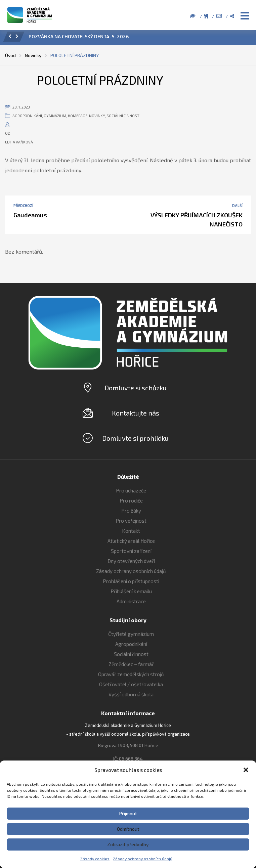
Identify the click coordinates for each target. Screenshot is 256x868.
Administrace (131, 601)
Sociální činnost (123, 116)
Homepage (78, 116)
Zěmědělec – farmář (131, 664)
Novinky (97, 116)
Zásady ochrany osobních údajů (143, 859)
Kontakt (131, 531)
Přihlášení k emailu (131, 591)
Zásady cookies (95, 859)
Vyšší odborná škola (131, 694)
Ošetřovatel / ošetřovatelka (131, 684)
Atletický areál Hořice (131, 541)
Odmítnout (128, 829)
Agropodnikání (27, 116)
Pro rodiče (131, 501)
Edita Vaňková (19, 142)
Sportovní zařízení (131, 551)
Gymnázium (55, 116)
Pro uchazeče (131, 490)
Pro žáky (131, 511)
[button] (246, 770)
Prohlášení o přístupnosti (131, 581)
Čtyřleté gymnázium (131, 634)
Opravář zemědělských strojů (131, 674)
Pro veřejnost (131, 521)
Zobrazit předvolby (128, 844)
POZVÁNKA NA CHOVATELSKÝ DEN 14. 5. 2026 (79, 36)
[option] (137, 38)
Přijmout (128, 813)
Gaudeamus (30, 215)
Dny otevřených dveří (131, 561)
